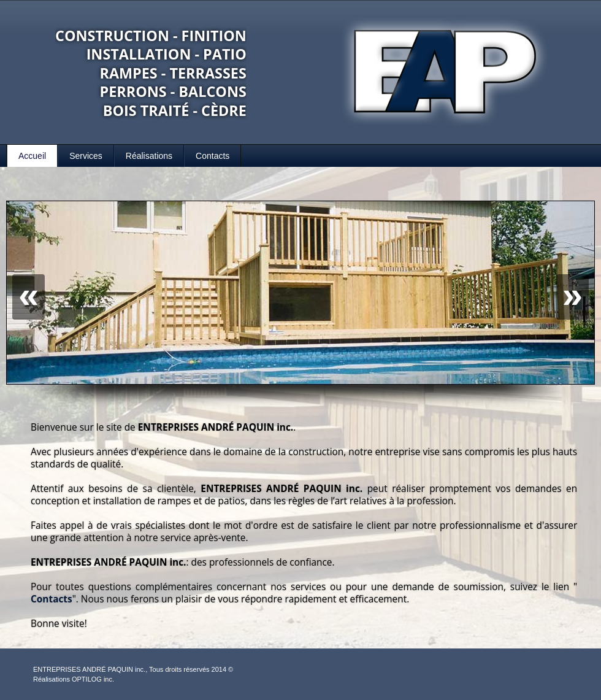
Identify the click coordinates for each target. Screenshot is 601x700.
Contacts (212, 156)
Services (86, 156)
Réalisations (149, 156)
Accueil (32, 156)
